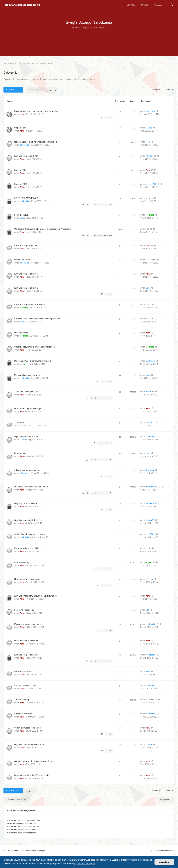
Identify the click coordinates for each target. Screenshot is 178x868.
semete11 (24, 426)
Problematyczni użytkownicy (27, 375)
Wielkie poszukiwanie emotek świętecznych (34, 347)
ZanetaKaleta (152, 487)
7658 (95, 235)
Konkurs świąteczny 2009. (26, 655)
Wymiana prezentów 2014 (26, 437)
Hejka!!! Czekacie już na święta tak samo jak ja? (36, 142)
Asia (22, 159)
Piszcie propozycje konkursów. (29, 624)
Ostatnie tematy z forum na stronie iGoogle (34, 761)
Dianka (149, 128)
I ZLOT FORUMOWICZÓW (26, 198)
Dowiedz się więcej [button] (86, 864)
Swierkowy (150, 111)
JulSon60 (150, 520)
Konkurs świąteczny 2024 (26, 156)
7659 (99, 235)
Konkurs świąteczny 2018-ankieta (30, 305)
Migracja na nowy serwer (26, 503)
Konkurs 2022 (21, 170)
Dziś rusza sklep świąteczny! (28, 408)
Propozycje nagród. (23, 672)
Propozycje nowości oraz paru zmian (31, 487)
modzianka (25, 201)
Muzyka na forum (22, 260)
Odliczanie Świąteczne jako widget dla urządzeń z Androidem (43, 229)
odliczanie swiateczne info (27, 470)
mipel (22, 322)
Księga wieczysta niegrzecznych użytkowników (36, 111)
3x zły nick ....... (21, 423)
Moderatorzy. (20, 453)
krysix (148, 392)
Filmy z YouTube (22, 215)
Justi (148, 453)
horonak (149, 156)
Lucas (148, 305)
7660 (103, 235)
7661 (107, 235)
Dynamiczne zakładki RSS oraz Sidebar (32, 775)
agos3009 (150, 534)
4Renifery (150, 470)
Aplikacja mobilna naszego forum (30, 534)
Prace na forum (21, 333)
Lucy (148, 375)
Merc (148, 142)
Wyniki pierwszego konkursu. (28, 728)
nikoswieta (24, 263)
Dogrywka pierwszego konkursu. (29, 745)
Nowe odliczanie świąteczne (27, 579)
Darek (22, 218)
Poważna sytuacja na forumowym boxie (33, 361)
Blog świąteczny (22, 562)
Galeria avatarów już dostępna (28, 520)
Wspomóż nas (21, 128)
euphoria (149, 579)
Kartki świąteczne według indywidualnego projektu (38, 319)
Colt (147, 610)
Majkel (23, 364)
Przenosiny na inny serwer (26, 641)
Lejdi (148, 288)
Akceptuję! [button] (164, 862)
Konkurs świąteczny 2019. (26, 274)
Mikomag (150, 215)
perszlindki (24, 145)
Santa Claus (151, 503)
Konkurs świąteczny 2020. (26, 246)
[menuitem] (172, 5)
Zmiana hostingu (22, 700)
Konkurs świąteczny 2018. (26, 288)
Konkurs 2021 (21, 184)
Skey (148, 672)
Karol (22, 114)
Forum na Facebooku (24, 610)
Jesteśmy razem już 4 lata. (27, 392)
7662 (111, 235)
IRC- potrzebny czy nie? (25, 686)
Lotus (148, 548)
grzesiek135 (151, 184)
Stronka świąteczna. (24, 714)
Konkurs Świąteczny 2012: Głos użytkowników (36, 596)
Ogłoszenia (10, 73)
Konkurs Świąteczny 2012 (26, 548)
